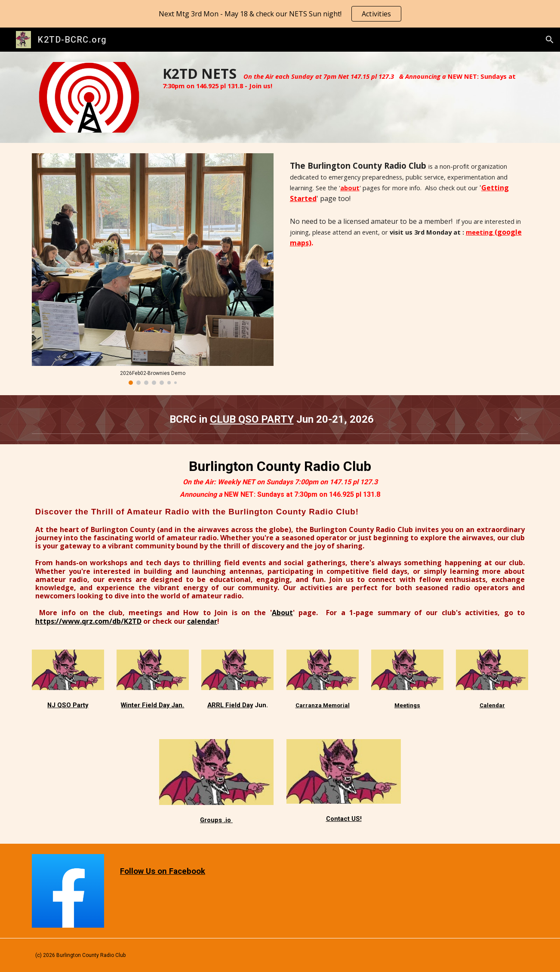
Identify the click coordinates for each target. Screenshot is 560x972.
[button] (550, 40)
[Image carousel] (153, 269)
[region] (280, 14)
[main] (344, 78)
